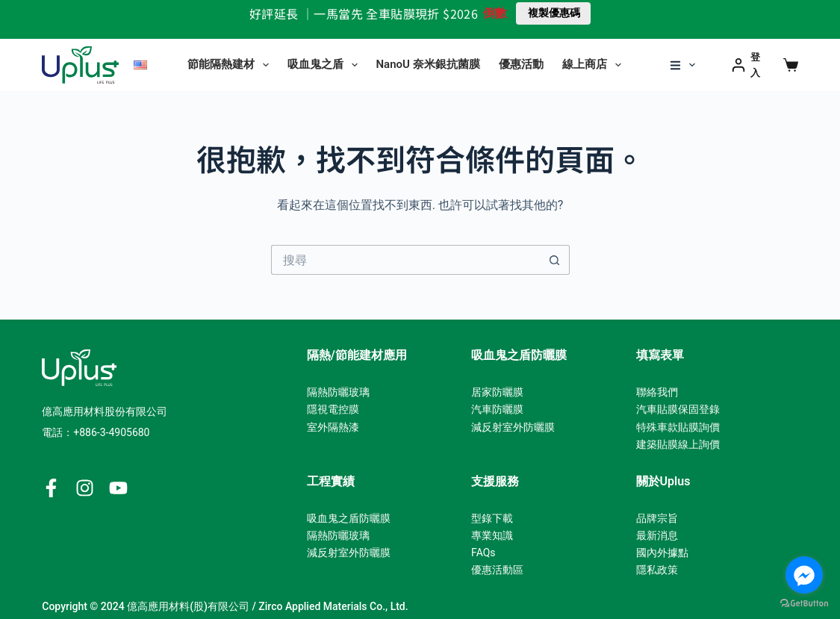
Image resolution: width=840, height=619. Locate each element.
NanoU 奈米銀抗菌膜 (428, 64)
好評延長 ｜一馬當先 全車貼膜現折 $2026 (364, 13)
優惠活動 (521, 64)
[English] (140, 65)
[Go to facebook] (804, 575)
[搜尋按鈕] (555, 260)
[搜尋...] (405, 260)
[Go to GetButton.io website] (804, 604)
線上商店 (595, 65)
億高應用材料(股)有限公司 (188, 606)
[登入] (750, 65)
